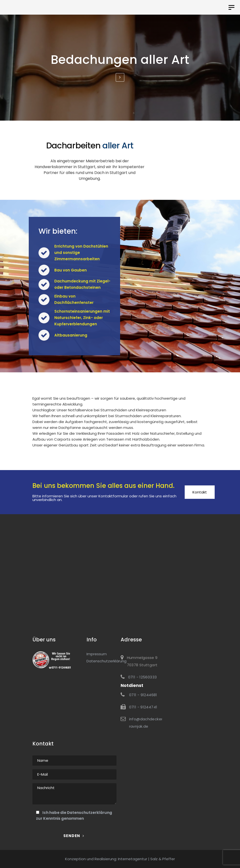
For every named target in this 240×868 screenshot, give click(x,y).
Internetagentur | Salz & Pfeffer (146, 859)
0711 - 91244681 (143, 695)
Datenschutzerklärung (90, 813)
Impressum (97, 654)
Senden (74, 836)
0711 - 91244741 (143, 707)
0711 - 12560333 (143, 677)
